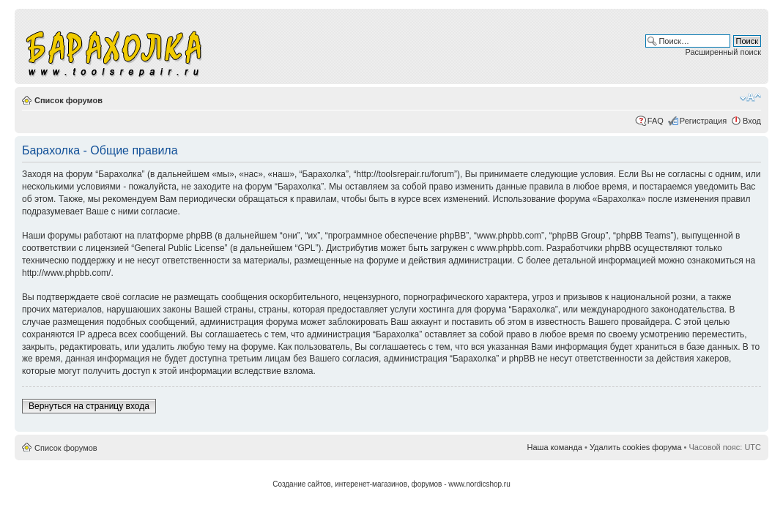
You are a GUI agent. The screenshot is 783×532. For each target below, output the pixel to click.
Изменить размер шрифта (750, 97)
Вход (752, 121)
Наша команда (555, 447)
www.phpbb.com (509, 248)
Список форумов (68, 100)
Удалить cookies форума (636, 447)
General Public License (179, 248)
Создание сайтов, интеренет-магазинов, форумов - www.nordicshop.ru (391, 484)
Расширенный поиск (723, 52)
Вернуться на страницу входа (89, 406)
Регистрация (703, 121)
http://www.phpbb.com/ (66, 273)
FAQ (656, 121)
